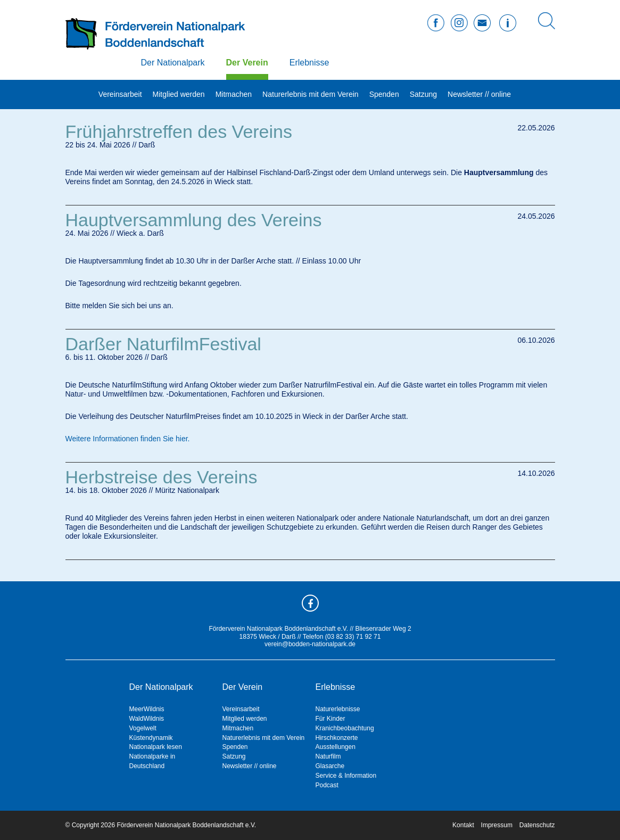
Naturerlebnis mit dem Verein (311, 94)
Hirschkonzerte (337, 738)
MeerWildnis (147, 709)
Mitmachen (234, 94)
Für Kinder (330, 719)
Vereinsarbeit (120, 94)
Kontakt (463, 825)
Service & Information (346, 776)
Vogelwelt (143, 728)
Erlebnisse (309, 63)
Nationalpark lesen (156, 747)
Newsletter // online (479, 94)
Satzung (423, 94)
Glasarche (330, 766)
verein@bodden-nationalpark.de (310, 644)
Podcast (327, 785)
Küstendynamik (151, 738)
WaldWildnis (147, 719)
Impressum (497, 825)
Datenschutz (537, 825)
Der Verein (247, 63)
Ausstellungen (336, 747)
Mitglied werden (179, 94)
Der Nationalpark (173, 63)
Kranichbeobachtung (345, 728)
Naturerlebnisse (338, 709)
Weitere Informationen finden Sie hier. (128, 439)
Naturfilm (328, 756)
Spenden (384, 94)
